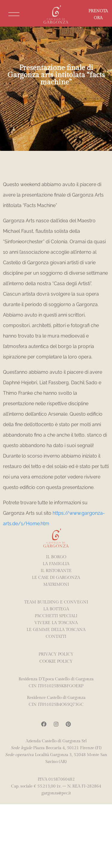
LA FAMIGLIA (56, 564)
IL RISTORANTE (56, 571)
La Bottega (56, 609)
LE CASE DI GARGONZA (56, 578)
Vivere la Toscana (56, 623)
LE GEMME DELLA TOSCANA (56, 630)
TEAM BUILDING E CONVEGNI (56, 602)
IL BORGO (56, 557)
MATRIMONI (56, 584)
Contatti (56, 636)
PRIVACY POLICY (56, 654)
